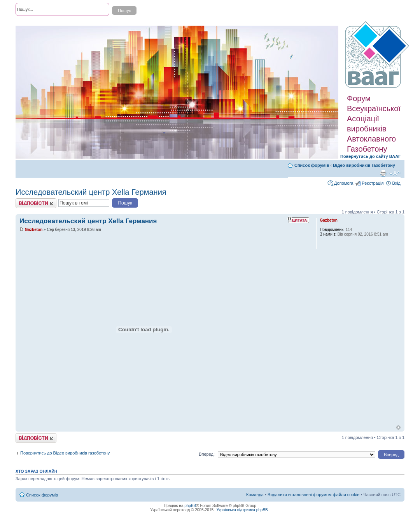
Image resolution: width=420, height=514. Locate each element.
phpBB (190, 506)
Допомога (344, 183)
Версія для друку (383, 173)
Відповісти (36, 203)
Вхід (396, 183)
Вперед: (207, 454)
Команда (255, 495)
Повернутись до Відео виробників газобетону (65, 453)
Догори (398, 427)
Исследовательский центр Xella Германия (91, 192)
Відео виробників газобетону (364, 165)
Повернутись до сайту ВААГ (370, 156)
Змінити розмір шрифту (395, 173)
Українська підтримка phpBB (242, 510)
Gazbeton (34, 230)
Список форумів (312, 165)
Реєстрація (373, 183)
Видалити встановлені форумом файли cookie (314, 495)
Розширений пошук (35, 23)
